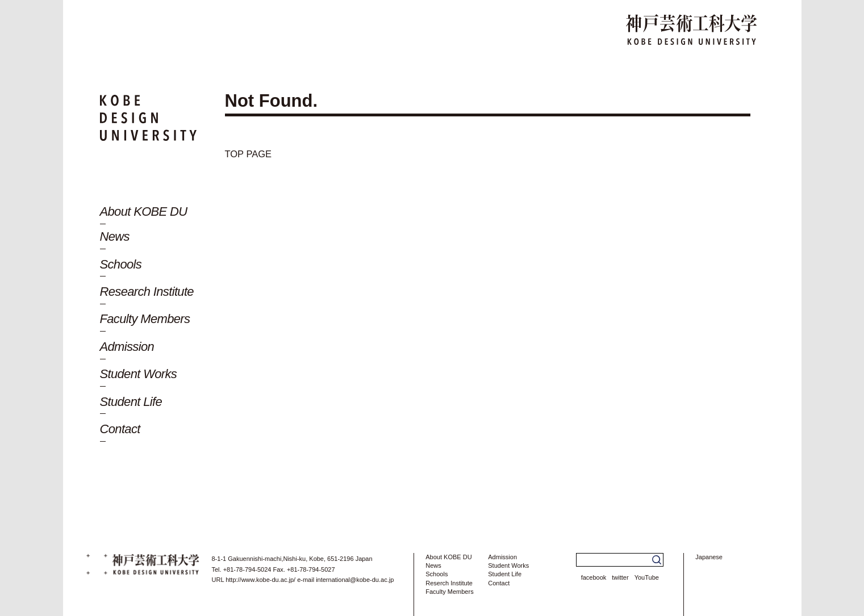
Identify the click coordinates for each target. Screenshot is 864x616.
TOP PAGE (256, 153)
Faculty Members (145, 319)
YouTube (647, 577)
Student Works (139, 374)
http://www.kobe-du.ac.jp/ (260, 580)
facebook (594, 577)
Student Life (131, 402)
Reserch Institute (449, 583)
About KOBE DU (144, 211)
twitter (620, 577)
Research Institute (147, 292)
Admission (127, 347)
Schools (121, 264)
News (115, 236)
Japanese (709, 557)
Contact (120, 429)
